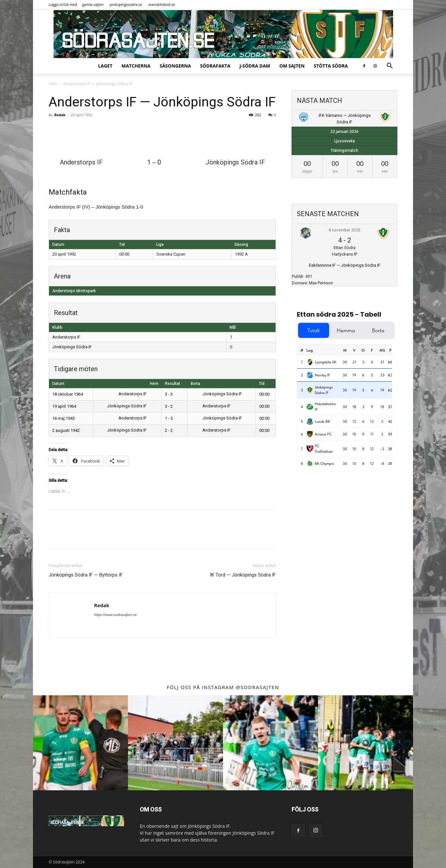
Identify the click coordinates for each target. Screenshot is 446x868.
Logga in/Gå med (63, 4)
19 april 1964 (64, 406)
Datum (58, 384)
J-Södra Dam (255, 66)
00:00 (264, 394)
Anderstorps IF (66, 337)
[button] (390, 66)
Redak (60, 115)
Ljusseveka (345, 141)
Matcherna (136, 66)
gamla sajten (93, 4)
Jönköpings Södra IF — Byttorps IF (86, 575)
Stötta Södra (331, 66)
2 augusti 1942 (66, 430)
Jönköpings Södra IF (72, 347)
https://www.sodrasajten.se (115, 615)
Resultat (173, 384)
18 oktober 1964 (68, 394)
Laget (105, 66)
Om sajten (292, 66)
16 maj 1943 (64, 418)
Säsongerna (175, 66)
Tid (262, 384)
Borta (195, 384)
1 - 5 (169, 418)
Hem (53, 84)
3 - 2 (169, 406)
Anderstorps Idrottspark (74, 291)
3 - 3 (169, 394)
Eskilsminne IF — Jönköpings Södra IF (345, 265)
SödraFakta (215, 66)
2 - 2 (169, 430)
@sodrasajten (257, 687)
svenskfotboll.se (162, 4)
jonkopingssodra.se (126, 4)
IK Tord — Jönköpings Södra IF (243, 575)
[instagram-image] (80, 743)
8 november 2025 (345, 230)
